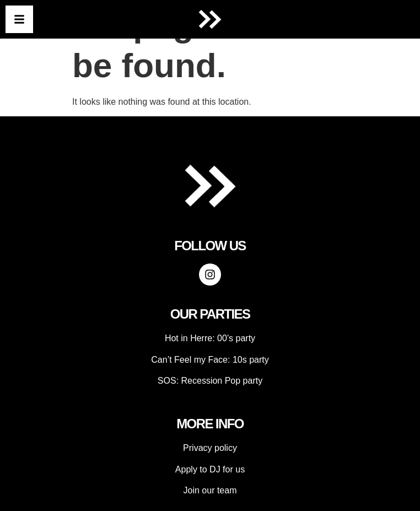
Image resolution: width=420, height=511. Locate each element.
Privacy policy (210, 448)
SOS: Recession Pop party (210, 381)
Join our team (210, 490)
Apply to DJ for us (210, 469)
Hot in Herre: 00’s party (210, 338)
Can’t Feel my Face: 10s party (210, 360)
